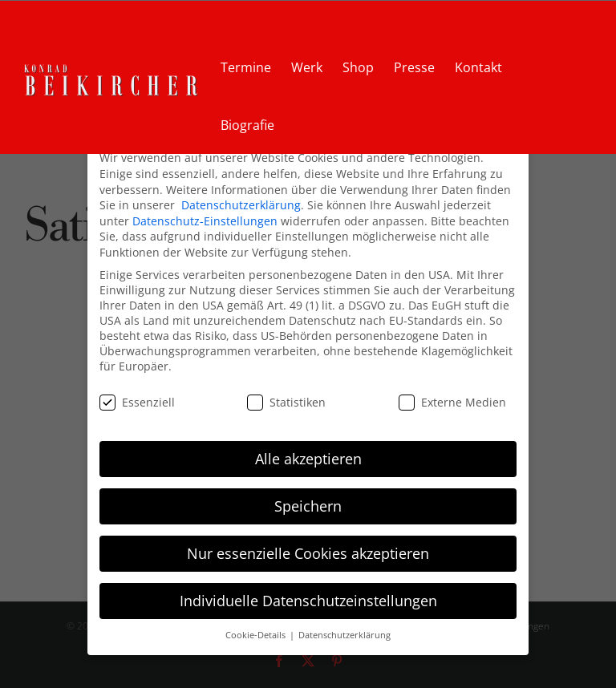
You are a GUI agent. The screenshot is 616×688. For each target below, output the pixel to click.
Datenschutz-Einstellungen (205, 221)
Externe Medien (452, 402)
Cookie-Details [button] (257, 635)
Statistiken (286, 402)
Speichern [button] (308, 506)
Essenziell (137, 402)
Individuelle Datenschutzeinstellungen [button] (308, 601)
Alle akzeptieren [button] (308, 459)
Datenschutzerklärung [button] (344, 635)
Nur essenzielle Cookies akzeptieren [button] (308, 553)
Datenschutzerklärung (241, 205)
